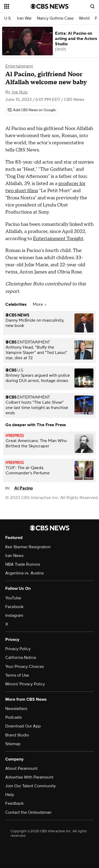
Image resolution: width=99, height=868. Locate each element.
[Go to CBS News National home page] (50, 6)
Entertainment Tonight (58, 239)
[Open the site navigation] (17, 6)
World (84, 18)
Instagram (14, 615)
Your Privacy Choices (25, 667)
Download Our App (23, 726)
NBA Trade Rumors (23, 564)
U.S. (8, 18)
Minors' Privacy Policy (25, 684)
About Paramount (21, 768)
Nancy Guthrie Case (55, 18)
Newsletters (16, 709)
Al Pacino (23, 488)
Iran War (24, 18)
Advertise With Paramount (29, 777)
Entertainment (19, 66)
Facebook (14, 607)
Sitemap (13, 744)
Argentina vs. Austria (24, 573)
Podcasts (13, 717)
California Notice (21, 658)
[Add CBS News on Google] (32, 110)
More (39, 304)
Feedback (14, 803)
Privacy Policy (18, 649)
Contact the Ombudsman (28, 812)
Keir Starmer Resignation (28, 547)
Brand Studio (17, 735)
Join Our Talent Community (30, 786)
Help (10, 795)
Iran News (14, 556)
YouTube (13, 598)
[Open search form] (92, 6)
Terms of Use (17, 675)
